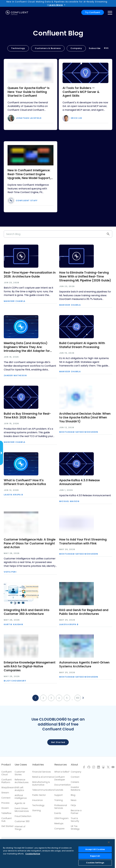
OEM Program (61, 818)
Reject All (95, 856)
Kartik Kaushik (14, 625)
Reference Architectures (22, 781)
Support (59, 795)
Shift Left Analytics (19, 789)
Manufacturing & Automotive (41, 783)
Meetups (59, 823)
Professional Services (61, 807)
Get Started (7, 826)
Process (5, 803)
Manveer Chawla (15, 301)
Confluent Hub (6, 820)
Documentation (63, 785)
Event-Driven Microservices (22, 810)
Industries (38, 765)
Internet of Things (20, 828)
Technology (18, 48)
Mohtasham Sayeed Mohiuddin (79, 432)
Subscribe (95, 48)
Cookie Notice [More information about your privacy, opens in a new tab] (33, 854)
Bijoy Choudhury (15, 681)
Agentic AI (20, 803)
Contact (75, 777)
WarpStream (8, 787)
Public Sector (39, 795)
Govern (5, 808)
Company (76, 48)
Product (6, 765)
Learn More (56, 5)
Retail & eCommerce (43, 777)
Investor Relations (76, 789)
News (74, 800)
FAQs (73, 805)
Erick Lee (77, 118)
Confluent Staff (27, 201)
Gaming (37, 810)
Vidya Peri (10, 572)
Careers (75, 782)
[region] (57, 854)
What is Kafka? (62, 772)
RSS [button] (106, 48)
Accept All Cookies (95, 849)
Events (58, 813)
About (74, 765)
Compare (59, 829)
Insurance (38, 800)
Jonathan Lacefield (29, 118)
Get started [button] (58, 742)
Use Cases (21, 765)
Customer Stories (20, 773)
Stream (5, 793)
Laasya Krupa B (13, 495)
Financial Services (42, 772)
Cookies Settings (95, 863)
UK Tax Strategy (75, 828)
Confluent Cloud (6, 773)
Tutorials (59, 790)
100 (78, 698)
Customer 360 (22, 821)
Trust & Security (75, 820)
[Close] (109, 842)
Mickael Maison (69, 501)
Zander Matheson (15, 376)
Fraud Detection (23, 816)
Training (59, 800)
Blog (73, 795)
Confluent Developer (60, 778)
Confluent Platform (6, 781)
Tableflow (6, 813)
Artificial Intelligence (21, 797)
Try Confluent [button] (93, 12)
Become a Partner (76, 812)
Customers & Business (48, 48)
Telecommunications (43, 790)
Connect (6, 798)
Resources (61, 765)
